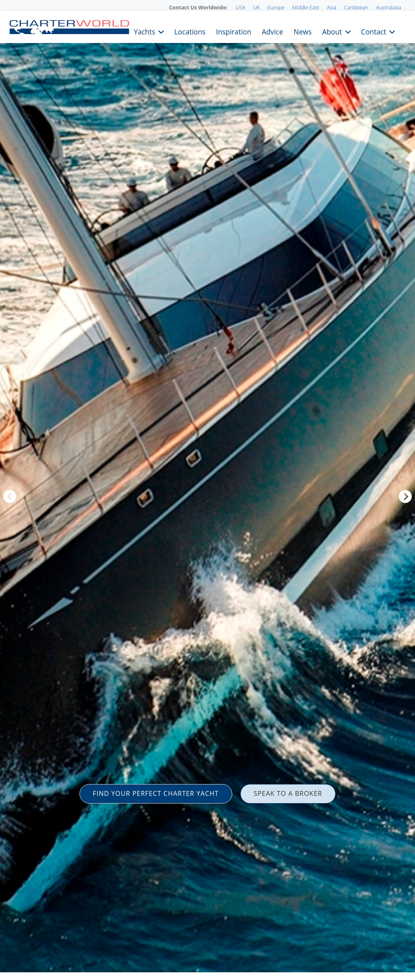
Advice (273, 31)
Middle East (306, 7)
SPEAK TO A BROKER (288, 793)
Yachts (144, 31)
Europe (276, 7)
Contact (374, 31)
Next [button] (405, 496)
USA (240, 7)
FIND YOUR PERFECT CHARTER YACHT (156, 793)
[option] (207, 490)
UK (256, 7)
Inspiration (234, 31)
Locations (190, 31)
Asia (332, 7)
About (332, 31)
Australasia (389, 7)
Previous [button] (10, 496)
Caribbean (356, 7)
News (303, 31)
